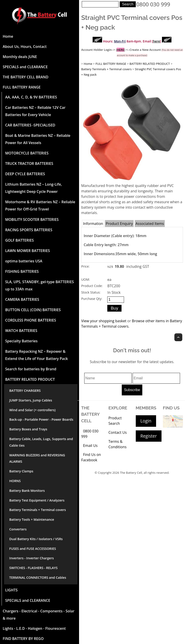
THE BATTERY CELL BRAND (26, 77)
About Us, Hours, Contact (25, 47)
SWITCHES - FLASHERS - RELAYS (33, 568)
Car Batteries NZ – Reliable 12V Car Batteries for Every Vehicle (35, 111)
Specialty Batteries (21, 341)
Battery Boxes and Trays (28, 429)
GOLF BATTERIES (20, 240)
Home (8, 36)
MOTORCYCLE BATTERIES (27, 153)
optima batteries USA (24, 261)
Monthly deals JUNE (20, 57)
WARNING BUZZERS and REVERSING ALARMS (37, 458)
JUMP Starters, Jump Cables (31, 400)
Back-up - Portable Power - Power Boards (41, 419)
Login (146, 421)
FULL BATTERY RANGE (22, 87)
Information (93, 224)
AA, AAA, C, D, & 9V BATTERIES (31, 97)
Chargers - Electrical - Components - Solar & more (39, 615)
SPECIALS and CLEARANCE (25, 67)
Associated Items (150, 224)
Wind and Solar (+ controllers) (32, 410)
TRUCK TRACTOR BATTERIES (29, 163)
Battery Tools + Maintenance (32, 519)
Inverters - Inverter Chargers (32, 558)
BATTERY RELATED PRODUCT (30, 379)
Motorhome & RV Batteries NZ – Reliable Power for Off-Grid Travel (40, 205)
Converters (18, 529)
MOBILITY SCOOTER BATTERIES (32, 219)
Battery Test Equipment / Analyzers (37, 500)
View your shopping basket (104, 321)
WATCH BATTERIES (21, 331)
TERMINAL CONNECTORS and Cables (38, 577)
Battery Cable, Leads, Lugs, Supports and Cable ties (41, 442)
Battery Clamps (21, 471)
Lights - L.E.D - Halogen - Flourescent (34, 628)
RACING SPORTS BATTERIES (29, 230)
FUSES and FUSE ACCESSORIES (33, 549)
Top (178, 337)
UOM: (85, 279)
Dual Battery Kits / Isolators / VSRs (36, 539)
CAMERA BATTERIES (22, 299)
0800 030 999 (153, 4)
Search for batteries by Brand (31, 369)
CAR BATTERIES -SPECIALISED (30, 125)
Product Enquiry (119, 224)
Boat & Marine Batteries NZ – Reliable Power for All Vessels (38, 139)
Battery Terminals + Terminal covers (38, 510)
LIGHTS (11, 590)
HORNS (15, 481)
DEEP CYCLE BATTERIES (25, 174)
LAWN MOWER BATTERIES (28, 251)
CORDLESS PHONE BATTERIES (31, 320)
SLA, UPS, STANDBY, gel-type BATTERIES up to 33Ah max (40, 285)
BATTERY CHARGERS (25, 391)
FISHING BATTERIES (22, 271)
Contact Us (118, 432)
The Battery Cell (131, 473)
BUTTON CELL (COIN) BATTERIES (33, 310)
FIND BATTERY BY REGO (23, 639)
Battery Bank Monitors (27, 491)
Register (149, 436)
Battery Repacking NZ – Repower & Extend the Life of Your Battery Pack (36, 355)
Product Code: (92, 286)
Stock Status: (91, 292)
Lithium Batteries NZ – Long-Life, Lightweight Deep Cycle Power (34, 188)
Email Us (90, 446)
